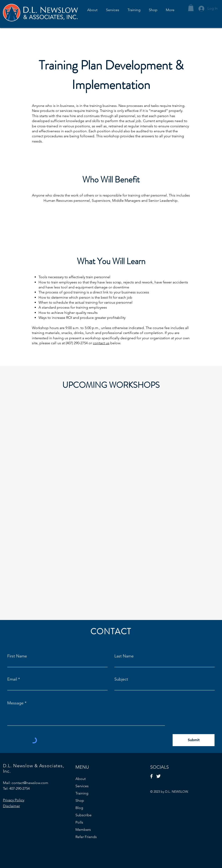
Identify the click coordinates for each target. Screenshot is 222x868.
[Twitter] (158, 776)
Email (12, 679)
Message (15, 703)
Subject (121, 679)
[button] (191, 8)
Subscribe (83, 815)
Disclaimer (11, 806)
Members (83, 830)
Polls (79, 822)
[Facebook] (151, 776)
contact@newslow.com (30, 783)
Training (82, 793)
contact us (101, 343)
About (81, 779)
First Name (17, 656)
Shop (80, 800)
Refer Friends (86, 837)
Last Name (124, 656)
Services (82, 786)
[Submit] (194, 740)
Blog (79, 808)
